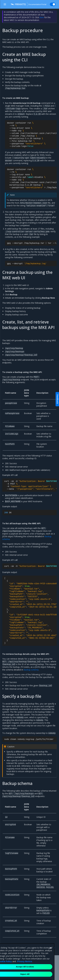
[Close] (51, 960)
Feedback (57, 399)
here (42, 17)
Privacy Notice (25, 973)
